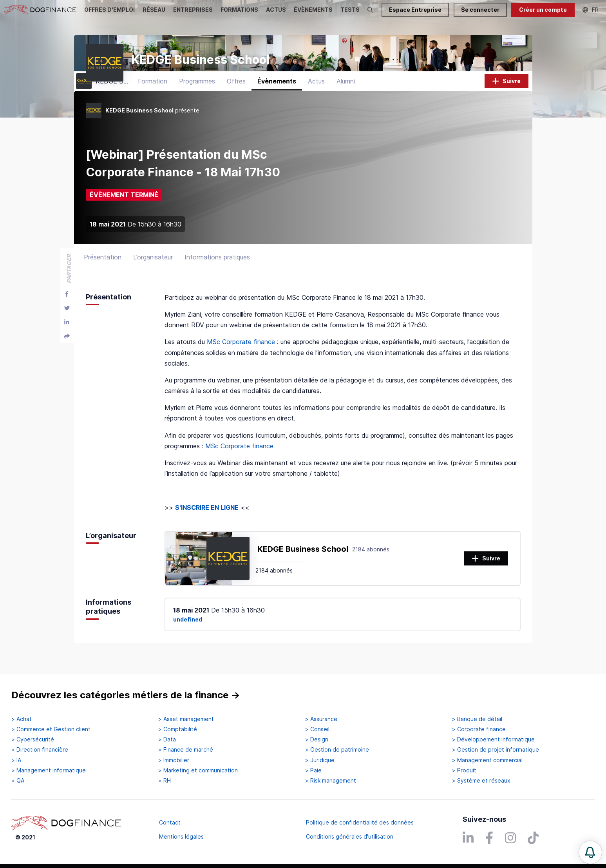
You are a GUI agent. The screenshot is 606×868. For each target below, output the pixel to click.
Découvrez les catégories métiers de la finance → (126, 695)
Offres (236, 92)
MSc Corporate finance (241, 353)
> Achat (22, 719)
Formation (153, 92)
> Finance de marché (186, 750)
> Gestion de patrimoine (337, 750)
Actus (316, 92)
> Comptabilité (178, 729)
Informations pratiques (217, 268)
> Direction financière (40, 750)
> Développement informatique (493, 739)
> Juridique (320, 760)
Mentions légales (181, 836)
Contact (170, 822)
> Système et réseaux (481, 781)
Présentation (103, 268)
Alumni (346, 92)
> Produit (464, 770)
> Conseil (317, 729)
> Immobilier (174, 760)
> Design (317, 739)
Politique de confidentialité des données (360, 822)
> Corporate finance (479, 729)
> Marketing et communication (198, 770)
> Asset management (186, 719)
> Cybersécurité (33, 739)
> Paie (313, 770)
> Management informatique (49, 770)
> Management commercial (487, 760)
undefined (188, 630)
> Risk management (331, 781)
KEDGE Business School (303, 560)
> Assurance (321, 719)
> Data (167, 739)
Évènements (277, 92)
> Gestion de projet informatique (496, 750)
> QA (18, 781)
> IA (16, 760)
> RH (165, 781)
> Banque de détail (477, 719)
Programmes (197, 92)
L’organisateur (153, 268)
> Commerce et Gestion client (51, 729)
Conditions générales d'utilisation (350, 836)
